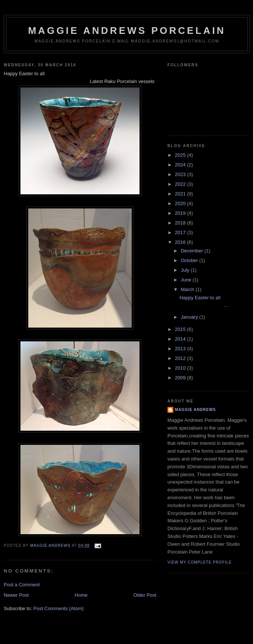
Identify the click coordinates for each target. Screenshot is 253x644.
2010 (181, 368)
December (193, 251)
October (190, 260)
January (190, 317)
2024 (181, 165)
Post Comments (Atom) (59, 608)
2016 (181, 242)
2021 (181, 194)
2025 (181, 155)
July (186, 270)
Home (81, 595)
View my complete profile (200, 562)
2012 (181, 358)
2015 (181, 329)
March (188, 289)
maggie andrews (195, 410)
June (187, 280)
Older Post (145, 595)
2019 (181, 213)
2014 (181, 339)
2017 (181, 232)
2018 (181, 223)
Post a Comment (22, 585)
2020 (181, 203)
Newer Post (16, 595)
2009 (181, 378)
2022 (181, 184)
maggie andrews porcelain (127, 31)
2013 (181, 349)
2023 (181, 174)
